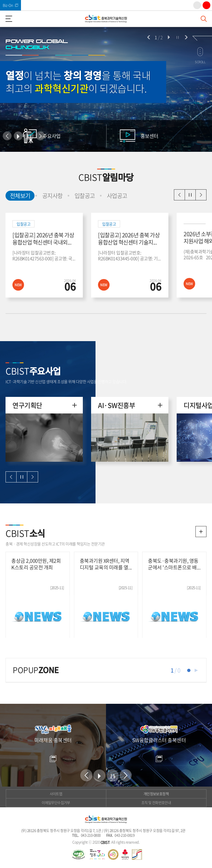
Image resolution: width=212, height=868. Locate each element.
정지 (177, 37)
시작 (169, 37)
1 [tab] (189, 670)
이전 (149, 37)
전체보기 (18, 195)
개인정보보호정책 (156, 794)
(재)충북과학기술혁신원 (106, 19)
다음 (186, 37)
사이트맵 (56, 794)
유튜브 (206, 5)
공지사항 (52, 196)
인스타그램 (197, 5)
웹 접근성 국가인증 (78, 854)
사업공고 (117, 196)
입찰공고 (85, 196)
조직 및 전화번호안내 (156, 802)
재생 (196, 670)
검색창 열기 (204, 19)
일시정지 (190, 195)
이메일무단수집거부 (56, 802)
